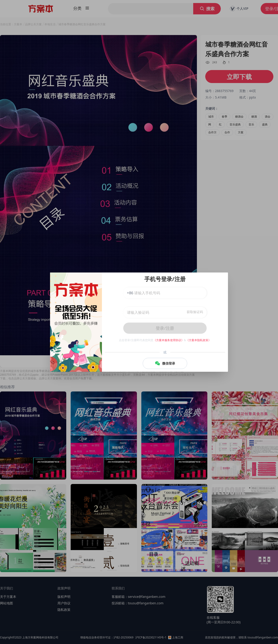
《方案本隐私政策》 (199, 340)
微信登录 (165, 363)
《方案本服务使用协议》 (169, 340)
